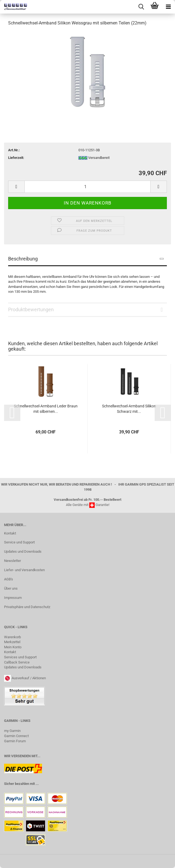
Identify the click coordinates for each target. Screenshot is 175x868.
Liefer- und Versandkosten (24, 570)
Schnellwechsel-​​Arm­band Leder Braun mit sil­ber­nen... (46, 409)
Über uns (11, 588)
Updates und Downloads (23, 551)
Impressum (13, 598)
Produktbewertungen (31, 309)
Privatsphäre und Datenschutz (27, 607)
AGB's (9, 579)
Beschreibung (23, 259)
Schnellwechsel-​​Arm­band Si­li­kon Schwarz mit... (129, 409)
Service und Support (19, 542)
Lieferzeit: (16, 158)
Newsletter (12, 561)
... (37, 784)
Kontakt (10, 533)
